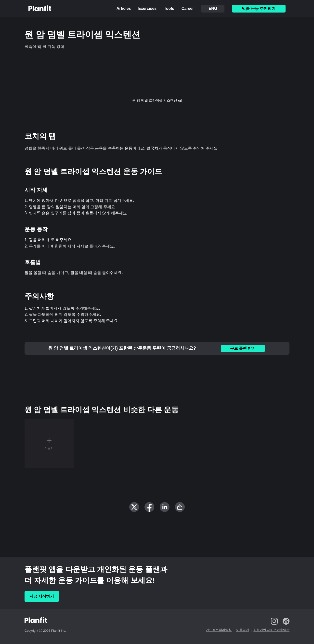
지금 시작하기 (42, 596)
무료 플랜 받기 (243, 348)
